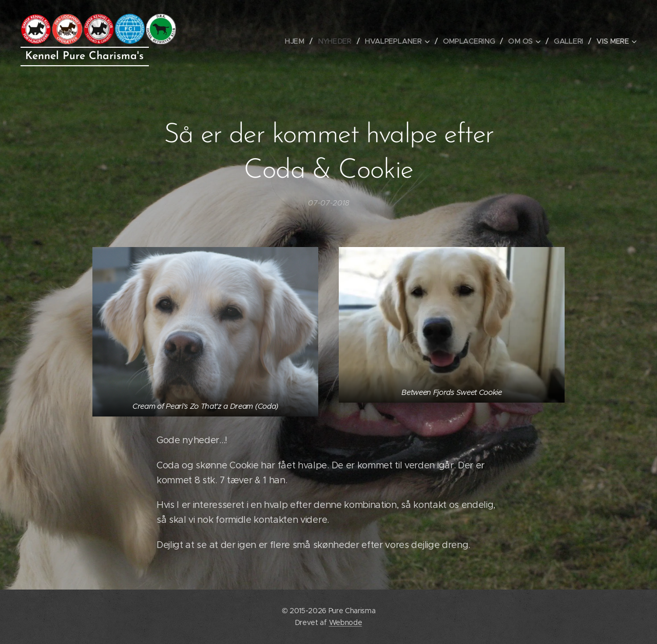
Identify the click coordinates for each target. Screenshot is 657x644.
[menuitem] (226, 41)
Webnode (346, 622)
